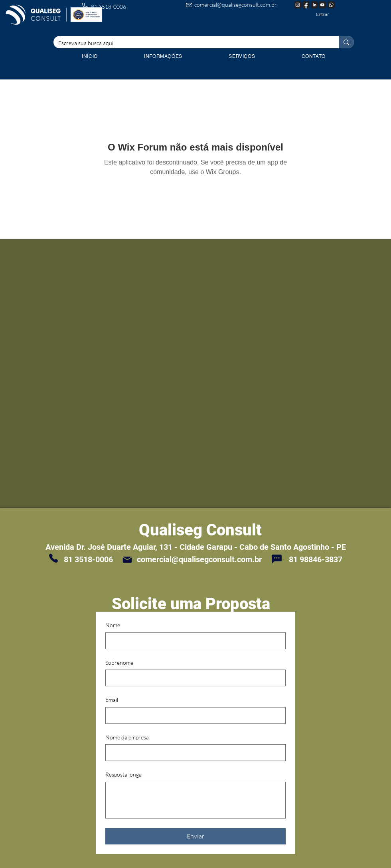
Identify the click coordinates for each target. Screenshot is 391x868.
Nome (113, 625)
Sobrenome (119, 663)
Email (112, 700)
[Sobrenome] (193, 678)
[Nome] (193, 641)
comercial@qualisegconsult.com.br (236, 5)
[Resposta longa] (195, 800)
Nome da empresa (127, 737)
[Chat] (276, 559)
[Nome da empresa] (193, 753)
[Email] (193, 715)
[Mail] (127, 560)
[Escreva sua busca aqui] (190, 43)
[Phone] (53, 558)
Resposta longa (123, 774)
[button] (242, 56)
